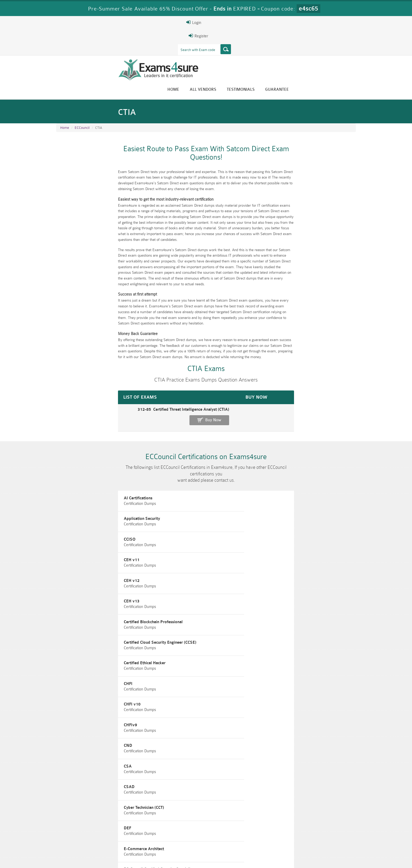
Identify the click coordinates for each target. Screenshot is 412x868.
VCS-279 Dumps (131, 841)
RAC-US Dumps (281, 832)
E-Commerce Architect (285, 562)
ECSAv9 (273, 610)
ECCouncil (82, 90)
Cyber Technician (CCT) (80, 562)
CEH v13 (273, 468)
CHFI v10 (171, 515)
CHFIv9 (272, 515)
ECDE (168, 586)
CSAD (271, 539)
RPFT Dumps (231, 832)
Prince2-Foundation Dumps (331, 835)
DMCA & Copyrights (209, 859)
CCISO (271, 444)
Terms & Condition (141, 859)
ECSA (168, 610)
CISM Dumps (81, 832)
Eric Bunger (202, 792)
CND (64, 539)
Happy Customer (204, 802)
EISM (168, 633)
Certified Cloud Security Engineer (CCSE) (199, 491)
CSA (167, 539)
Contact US (174, 859)
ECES (270, 586)
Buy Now (335, 352)
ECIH (65, 610)
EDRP (65, 633)
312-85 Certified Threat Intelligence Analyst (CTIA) (103, 349)
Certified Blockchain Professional (90, 491)
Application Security (181, 444)
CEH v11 (68, 468)
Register (295, 22)
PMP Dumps (131, 832)
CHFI (65, 515)
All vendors (269, 43)
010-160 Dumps (81, 841)
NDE (270, 633)
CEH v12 (171, 468)
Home (239, 43)
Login (322, 22)
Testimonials (306, 43)
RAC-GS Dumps (181, 832)
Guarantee (343, 43)
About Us (83, 859)
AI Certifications (74, 444)
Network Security (76, 657)
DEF (167, 562)
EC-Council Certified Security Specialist (95, 586)
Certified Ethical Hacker (286, 491)
